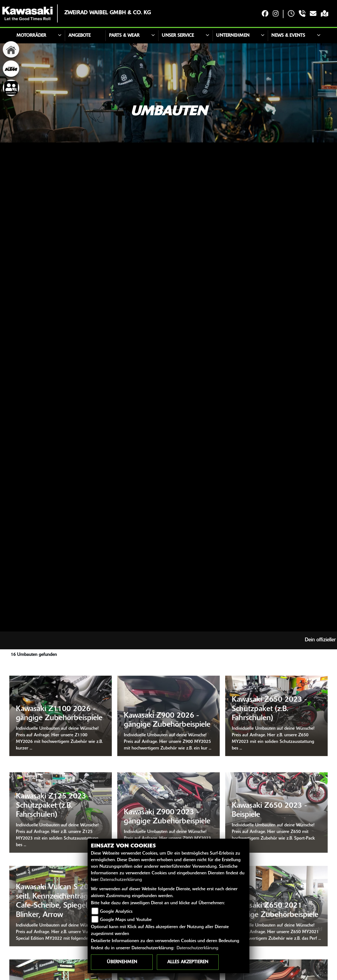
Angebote (80, 36)
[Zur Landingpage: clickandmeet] (11, 88)
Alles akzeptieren (188, 962)
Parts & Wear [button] (124, 36)
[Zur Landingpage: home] (11, 49)
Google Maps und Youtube (126, 920)
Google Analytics (116, 912)
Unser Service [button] (178, 36)
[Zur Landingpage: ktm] (11, 69)
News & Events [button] (288, 36)
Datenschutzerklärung (121, 880)
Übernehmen (122, 962)
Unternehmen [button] (233, 36)
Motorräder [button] (31, 36)
